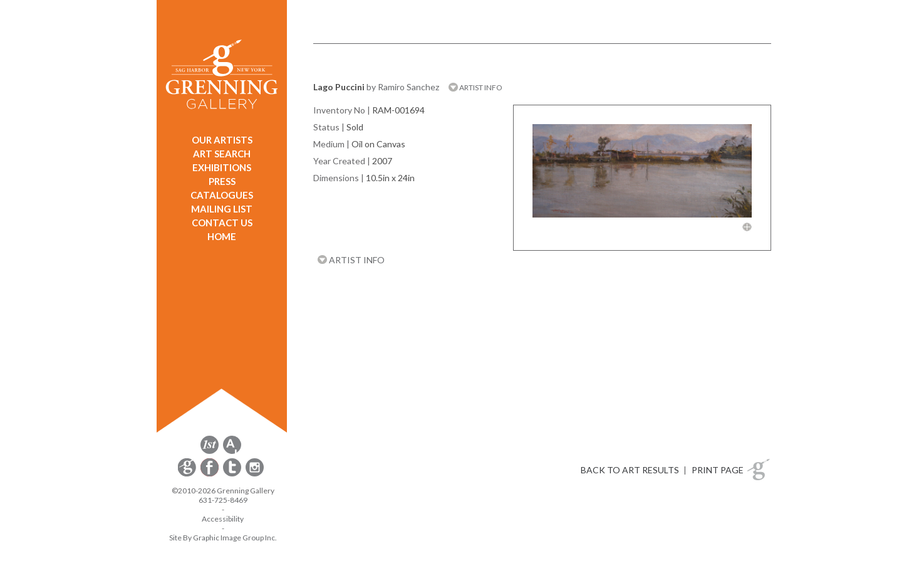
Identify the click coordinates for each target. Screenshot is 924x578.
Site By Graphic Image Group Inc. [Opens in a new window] (223, 538)
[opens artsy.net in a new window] (232, 452)
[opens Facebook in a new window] (210, 474)
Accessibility (223, 519)
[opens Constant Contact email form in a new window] (188, 474)
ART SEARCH (222, 154)
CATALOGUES (222, 195)
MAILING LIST (222, 209)
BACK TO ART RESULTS (630, 470)
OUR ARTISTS (222, 140)
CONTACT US (222, 223)
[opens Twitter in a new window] (233, 474)
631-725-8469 (223, 500)
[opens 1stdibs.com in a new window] (210, 452)
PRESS (222, 181)
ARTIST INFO (475, 87)
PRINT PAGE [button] (718, 470)
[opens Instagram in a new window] (255, 474)
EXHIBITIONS (222, 167)
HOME (222, 236)
